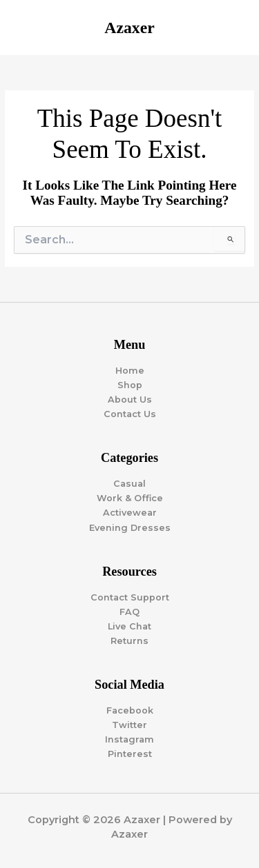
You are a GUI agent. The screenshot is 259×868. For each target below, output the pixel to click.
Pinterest (130, 754)
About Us (130, 400)
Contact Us (130, 414)
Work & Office (130, 498)
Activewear (130, 513)
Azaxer (129, 28)
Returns (129, 641)
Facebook (130, 710)
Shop (130, 385)
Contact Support (130, 597)
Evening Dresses (130, 528)
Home (130, 371)
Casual (129, 484)
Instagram (129, 739)
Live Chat (129, 626)
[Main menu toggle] (232, 28)
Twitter (129, 725)
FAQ (129, 612)
